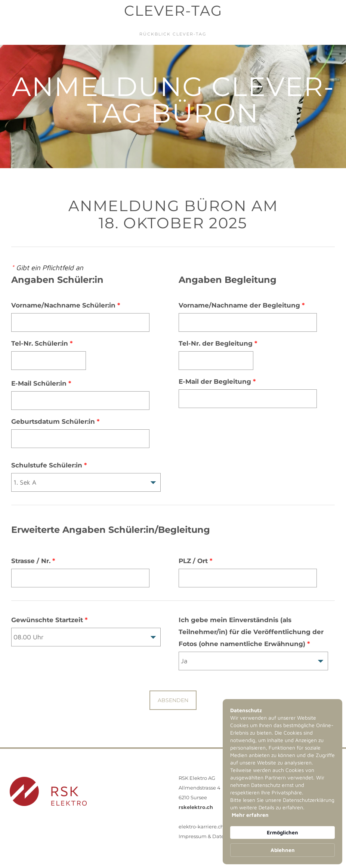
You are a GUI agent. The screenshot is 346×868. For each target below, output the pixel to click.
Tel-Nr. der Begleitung (218, 343)
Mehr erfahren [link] (250, 815)
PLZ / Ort (195, 561)
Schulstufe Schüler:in (49, 465)
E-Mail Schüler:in (41, 383)
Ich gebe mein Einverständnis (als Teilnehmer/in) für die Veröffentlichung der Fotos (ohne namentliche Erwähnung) (251, 632)
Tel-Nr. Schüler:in (42, 343)
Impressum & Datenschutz (211, 836)
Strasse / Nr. (33, 561)
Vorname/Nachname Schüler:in (66, 305)
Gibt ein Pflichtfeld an (47, 268)
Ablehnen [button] (283, 850)
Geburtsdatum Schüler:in (55, 421)
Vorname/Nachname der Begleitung (242, 305)
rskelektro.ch (196, 807)
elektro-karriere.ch (201, 827)
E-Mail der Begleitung (217, 382)
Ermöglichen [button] (282, 832)
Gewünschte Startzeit (49, 620)
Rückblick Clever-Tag (173, 34)
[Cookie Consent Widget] (282, 782)
